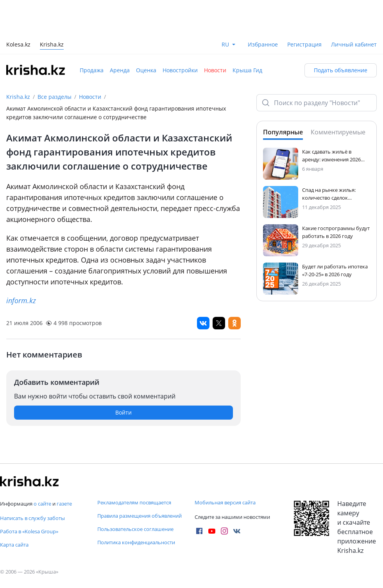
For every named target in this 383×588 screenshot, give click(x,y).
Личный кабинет (354, 44)
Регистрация (304, 44)
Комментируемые (338, 132)
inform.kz (21, 300)
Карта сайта (14, 545)
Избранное (263, 44)
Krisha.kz (18, 97)
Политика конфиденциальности (136, 542)
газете (64, 504)
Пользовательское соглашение (135, 529)
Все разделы (55, 97)
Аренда (120, 70)
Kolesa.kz (18, 45)
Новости (215, 70)
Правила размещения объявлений (140, 516)
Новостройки (180, 70)
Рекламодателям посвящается (134, 502)
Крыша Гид (247, 70)
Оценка (146, 70)
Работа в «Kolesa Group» (29, 531)
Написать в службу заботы (32, 518)
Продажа (92, 70)
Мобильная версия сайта (225, 502)
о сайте (42, 504)
